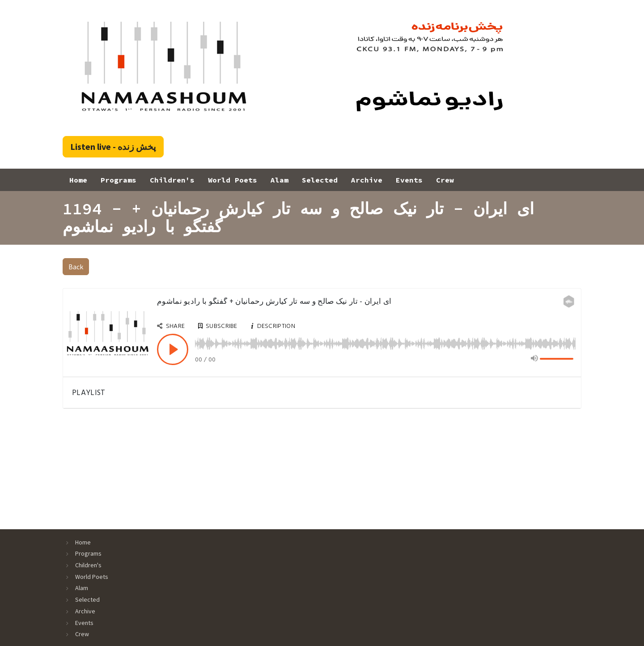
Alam (280, 180)
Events (409, 180)
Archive (367, 180)
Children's (172, 180)
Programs (119, 180)
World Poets (233, 180)
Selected (320, 180)
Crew (445, 180)
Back (76, 267)
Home (78, 180)
